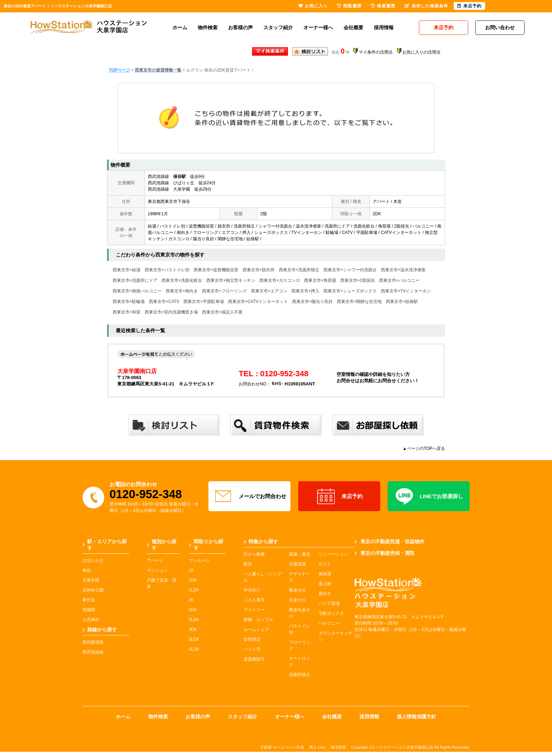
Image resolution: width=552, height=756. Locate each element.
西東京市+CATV (164, 302)
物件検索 (208, 27)
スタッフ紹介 (278, 27)
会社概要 (353, 27)
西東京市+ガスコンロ (280, 280)
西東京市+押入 (305, 291)
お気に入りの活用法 (421, 52)
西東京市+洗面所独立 (299, 270)
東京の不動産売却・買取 (385, 553)
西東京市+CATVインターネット (258, 302)
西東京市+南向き (182, 291)
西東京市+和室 (127, 312)
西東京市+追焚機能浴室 (216, 270)
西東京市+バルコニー (399, 280)
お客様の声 (240, 27)
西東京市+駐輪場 (129, 302)
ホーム (180, 27)
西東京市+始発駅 (402, 302)
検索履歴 (383, 6)
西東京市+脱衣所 (259, 270)
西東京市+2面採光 (358, 280)
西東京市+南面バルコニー (137, 291)
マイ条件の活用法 (376, 52)
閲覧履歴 (349, 6)
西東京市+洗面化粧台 (182, 280)
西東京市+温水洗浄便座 (403, 270)
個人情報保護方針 (416, 717)
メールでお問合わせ (250, 496)
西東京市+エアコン (269, 291)
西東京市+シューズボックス (350, 291)
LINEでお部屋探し (429, 496)
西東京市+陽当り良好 (312, 302)
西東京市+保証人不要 (222, 312)
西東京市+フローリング (224, 291)
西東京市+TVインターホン (406, 291)
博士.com (317, 747)
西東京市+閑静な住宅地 (359, 302)
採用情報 (384, 27)
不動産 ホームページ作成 (282, 747)
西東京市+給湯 (127, 270)
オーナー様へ (318, 27)
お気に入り (313, 6)
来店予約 (339, 496)
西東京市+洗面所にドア (135, 280)
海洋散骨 (338, 747)
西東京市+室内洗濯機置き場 (171, 312)
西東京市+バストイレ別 (167, 270)
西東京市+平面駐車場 (204, 302)
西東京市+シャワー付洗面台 (350, 270)
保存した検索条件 (426, 6)
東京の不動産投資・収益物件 (390, 541)
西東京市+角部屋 (320, 280)
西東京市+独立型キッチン (231, 280)
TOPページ (119, 70)
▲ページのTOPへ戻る (424, 448)
